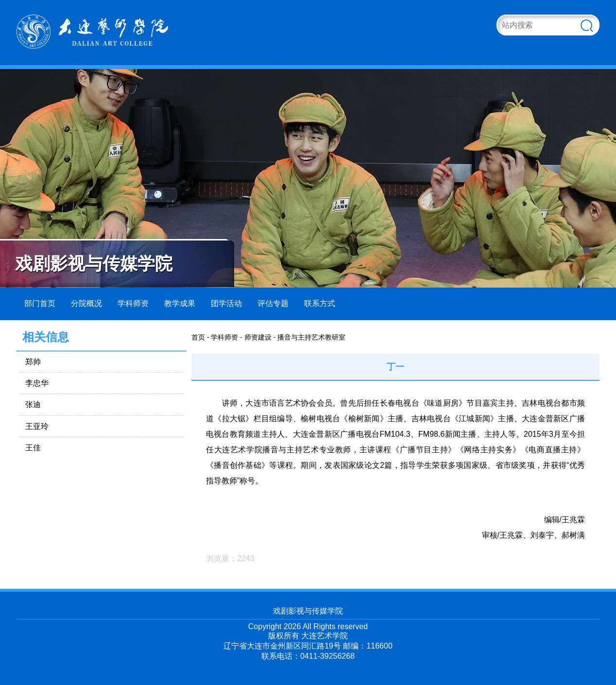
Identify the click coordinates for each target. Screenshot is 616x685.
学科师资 (133, 303)
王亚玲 (37, 426)
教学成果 (180, 303)
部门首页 (40, 303)
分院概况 (86, 303)
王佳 (33, 448)
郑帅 (33, 362)
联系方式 (320, 303)
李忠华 (37, 383)
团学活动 (226, 303)
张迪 (33, 404)
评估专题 (273, 303)
